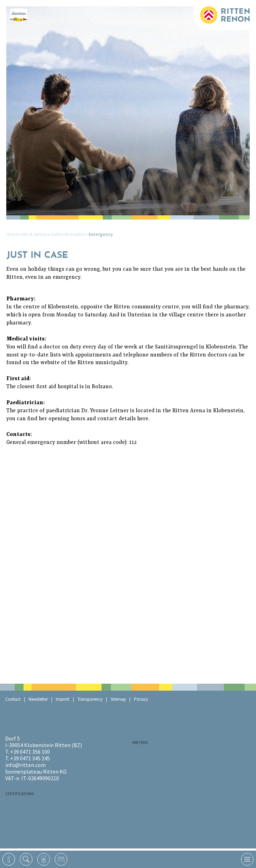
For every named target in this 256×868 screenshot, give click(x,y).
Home (12, 234)
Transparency (90, 699)
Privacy (141, 699)
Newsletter (38, 699)
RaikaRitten (167, 755)
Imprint (63, 699)
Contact (13, 699)
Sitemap (118, 699)
